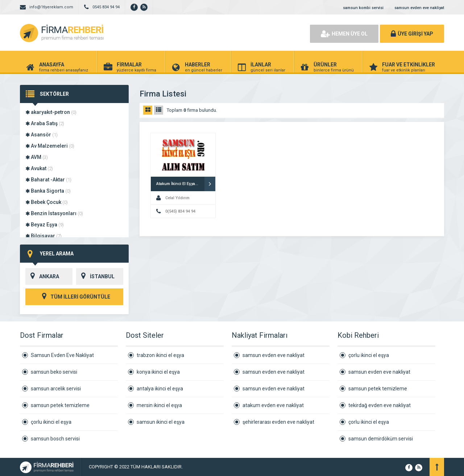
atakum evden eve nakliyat (273, 405)
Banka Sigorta (48, 191)
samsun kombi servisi (363, 8)
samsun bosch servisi (55, 439)
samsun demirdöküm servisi (381, 439)
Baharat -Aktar (48, 180)
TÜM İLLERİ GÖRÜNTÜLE (74, 297)
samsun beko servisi (54, 372)
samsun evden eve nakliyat (419, 8)
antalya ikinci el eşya (160, 389)
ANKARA (42, 276)
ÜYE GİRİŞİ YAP (412, 34)
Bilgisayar (43, 236)
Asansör (42, 135)
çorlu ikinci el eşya (51, 422)
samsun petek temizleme (60, 405)
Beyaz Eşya (45, 225)
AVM (37, 157)
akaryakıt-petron (51, 112)
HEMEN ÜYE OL (344, 34)
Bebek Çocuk (47, 202)
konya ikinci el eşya (158, 372)
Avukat (39, 168)
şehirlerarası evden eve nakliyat (278, 422)
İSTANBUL (95, 276)
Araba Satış (45, 123)
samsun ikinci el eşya (161, 422)
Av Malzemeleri (50, 146)
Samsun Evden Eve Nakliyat (62, 355)
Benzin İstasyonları (54, 213)
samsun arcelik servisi (56, 389)
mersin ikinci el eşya (159, 405)
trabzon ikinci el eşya (160, 355)
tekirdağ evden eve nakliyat (380, 405)
